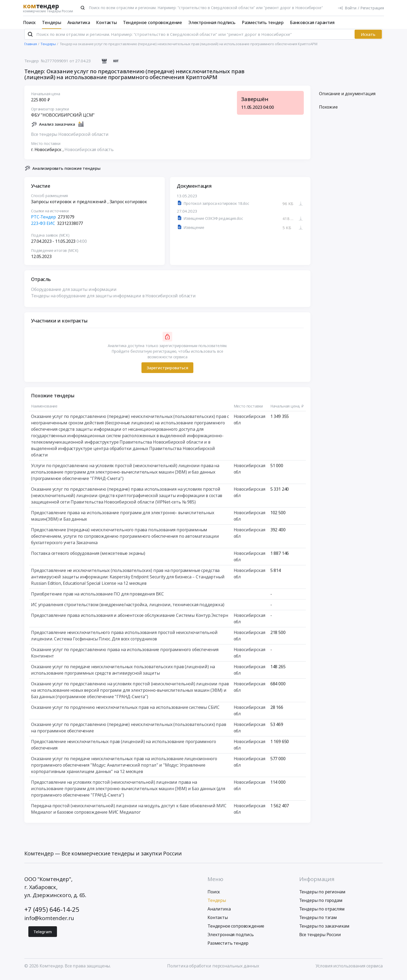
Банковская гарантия (312, 22)
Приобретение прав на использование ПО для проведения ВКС (97, 598)
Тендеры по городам (321, 905)
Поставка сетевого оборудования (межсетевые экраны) (88, 558)
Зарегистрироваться (167, 372)
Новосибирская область (89, 154)
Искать (368, 39)
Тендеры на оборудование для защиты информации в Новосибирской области (113, 300)
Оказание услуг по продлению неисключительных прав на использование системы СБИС (125, 712)
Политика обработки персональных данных (213, 970)
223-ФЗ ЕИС (43, 228)
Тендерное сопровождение (153, 22)
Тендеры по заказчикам (325, 930)
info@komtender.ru (49, 922)
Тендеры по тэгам (318, 922)
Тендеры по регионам (322, 896)
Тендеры (52, 22)
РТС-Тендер (43, 221)
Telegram (43, 936)
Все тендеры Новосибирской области (70, 139)
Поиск (29, 22)
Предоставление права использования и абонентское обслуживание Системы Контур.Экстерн (130, 620)
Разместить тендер (263, 22)
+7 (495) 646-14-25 (52, 914)
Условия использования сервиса (349, 970)
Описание (347, 98)
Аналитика (79, 22)
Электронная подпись (212, 22)
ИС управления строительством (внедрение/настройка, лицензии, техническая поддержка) (128, 609)
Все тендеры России (320, 939)
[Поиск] (83, 8)
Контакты (106, 22)
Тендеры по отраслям (322, 913)
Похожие (328, 112)
